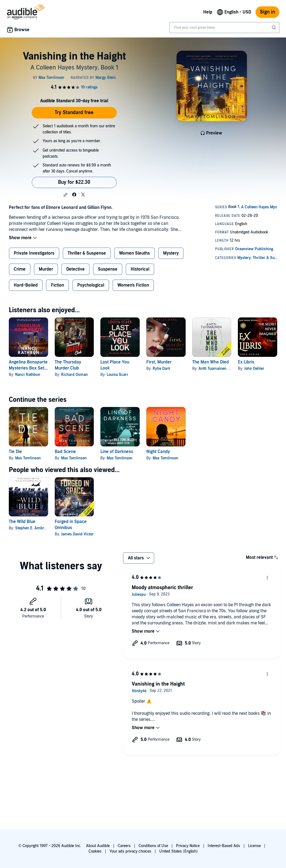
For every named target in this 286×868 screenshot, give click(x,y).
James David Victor (77, 534)
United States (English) (178, 851)
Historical (140, 269)
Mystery (171, 253)
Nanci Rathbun (28, 375)
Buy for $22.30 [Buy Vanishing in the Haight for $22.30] (74, 182)
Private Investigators (34, 253)
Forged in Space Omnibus (71, 525)
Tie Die (15, 452)
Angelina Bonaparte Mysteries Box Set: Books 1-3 (28, 368)
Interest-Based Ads (224, 846)
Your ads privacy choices (130, 851)
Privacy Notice (188, 846)
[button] (65, 195)
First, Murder (159, 362)
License (254, 846)
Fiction (57, 285)
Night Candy (158, 452)
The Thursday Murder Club (68, 365)
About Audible (98, 846)
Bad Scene (65, 452)
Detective (75, 269)
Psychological (91, 285)
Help (208, 12)
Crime (20, 269)
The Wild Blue (22, 522)
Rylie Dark (161, 369)
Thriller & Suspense (87, 253)
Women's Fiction (133, 285)
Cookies (95, 851)
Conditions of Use (153, 846)
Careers (124, 846)
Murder (46, 269)
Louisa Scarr (118, 375)
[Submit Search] (274, 28)
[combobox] (224, 28)
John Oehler (254, 369)
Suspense (108, 269)
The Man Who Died (211, 362)
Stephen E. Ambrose (33, 528)
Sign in (267, 12)
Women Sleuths (134, 253)
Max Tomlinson (28, 458)
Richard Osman (74, 375)
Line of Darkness (117, 452)
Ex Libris (246, 362)
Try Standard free (74, 113)
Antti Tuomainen (212, 369)
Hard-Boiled (26, 285)
